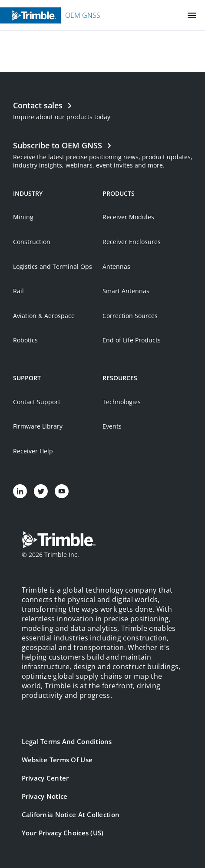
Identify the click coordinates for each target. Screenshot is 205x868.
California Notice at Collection (71, 814)
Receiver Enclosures (132, 242)
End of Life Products (132, 340)
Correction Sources (130, 316)
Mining (23, 217)
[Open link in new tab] (103, 154)
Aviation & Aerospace (44, 316)
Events (112, 426)
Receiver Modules (128, 217)
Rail (18, 291)
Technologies (122, 402)
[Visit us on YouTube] (62, 491)
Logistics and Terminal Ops (53, 266)
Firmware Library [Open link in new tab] (38, 426)
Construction (32, 242)
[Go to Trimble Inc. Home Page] (59, 541)
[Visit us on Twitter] (41, 491)
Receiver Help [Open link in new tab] (33, 451)
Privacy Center (45, 778)
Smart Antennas (126, 291)
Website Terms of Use (57, 760)
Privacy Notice (45, 796)
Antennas (116, 266)
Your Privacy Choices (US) (63, 833)
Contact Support (37, 402)
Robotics (25, 340)
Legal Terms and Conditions (67, 741)
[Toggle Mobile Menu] (192, 15)
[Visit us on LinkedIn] (20, 491)
